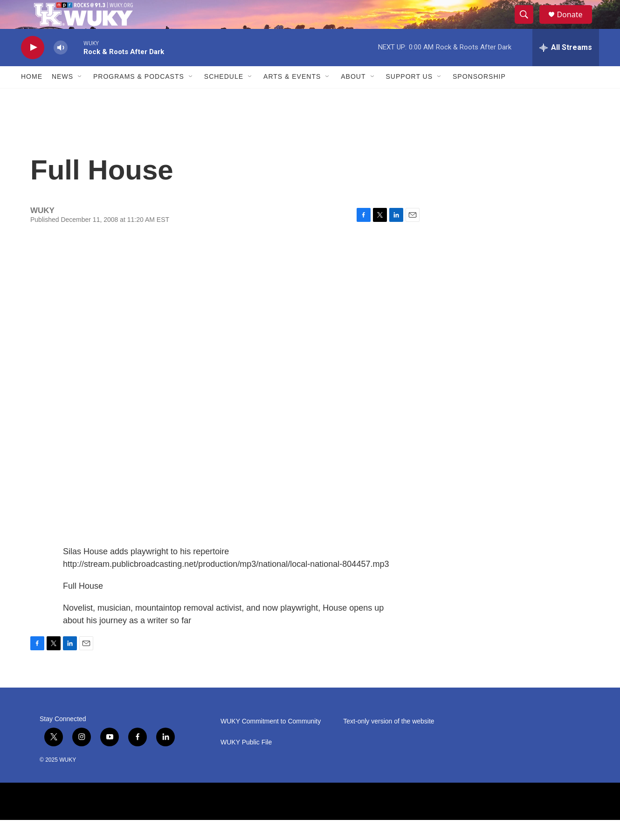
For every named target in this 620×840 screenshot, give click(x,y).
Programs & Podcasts (139, 97)
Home (32, 97)
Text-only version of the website (389, 741)
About (353, 97)
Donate (575, 24)
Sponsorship (479, 97)
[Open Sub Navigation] (80, 97)
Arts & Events (292, 97)
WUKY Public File (246, 762)
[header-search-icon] (528, 25)
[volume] (61, 68)
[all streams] (566, 68)
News (62, 97)
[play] (33, 68)
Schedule (224, 97)
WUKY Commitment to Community (271, 741)
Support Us (410, 97)
